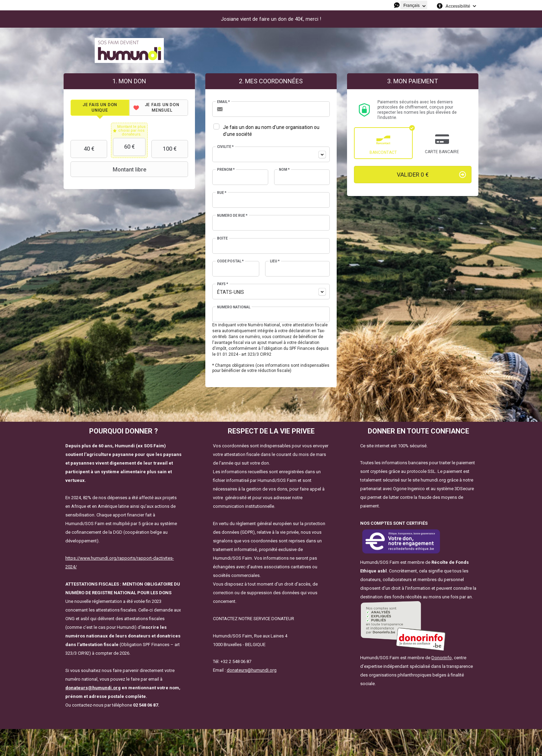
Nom (284, 170)
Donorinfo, (442, 658)
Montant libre (109, 169)
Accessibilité (458, 6)
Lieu (275, 261)
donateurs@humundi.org (93, 688)
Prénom (226, 170)
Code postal (230, 261)
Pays (223, 284)
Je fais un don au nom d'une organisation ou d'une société (271, 131)
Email (223, 102)
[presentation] (100, 108)
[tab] (100, 108)
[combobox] (271, 154)
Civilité (225, 147)
